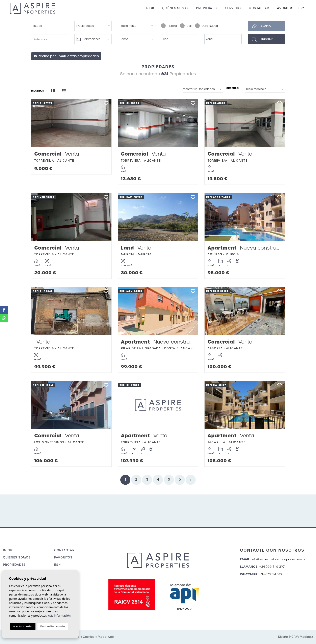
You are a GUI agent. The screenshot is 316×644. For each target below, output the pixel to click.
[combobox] (50, 26)
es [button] (300, 8)
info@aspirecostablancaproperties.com (280, 559)
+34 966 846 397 (272, 567)
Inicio (151, 8)
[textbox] (51, 26)
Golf (186, 26)
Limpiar (267, 26)
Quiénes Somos (176, 8)
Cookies (89, 637)
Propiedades (207, 8)
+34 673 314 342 (271, 574)
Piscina (169, 26)
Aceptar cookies (23, 626)
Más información (59, 616)
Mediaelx (306, 637)
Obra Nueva (206, 26)
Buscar (267, 39)
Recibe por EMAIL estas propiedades (66, 56)
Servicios (234, 8)
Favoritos (284, 8)
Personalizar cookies (53, 626)
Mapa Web (106, 637)
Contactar (259, 8)
